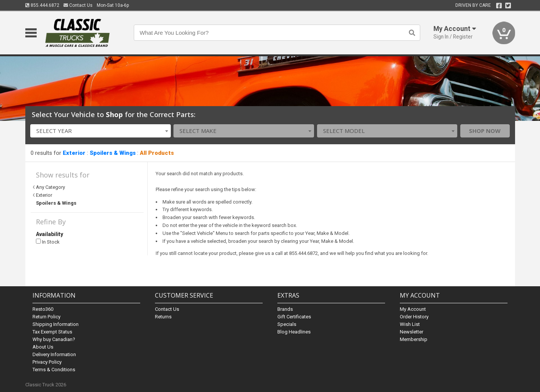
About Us (43, 347)
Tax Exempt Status (52, 332)
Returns (163, 317)
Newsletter (412, 332)
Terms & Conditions (54, 370)
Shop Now (485, 131)
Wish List (410, 324)
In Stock (48, 242)
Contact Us (78, 5)
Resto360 (43, 309)
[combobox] (101, 131)
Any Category (50, 187)
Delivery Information (54, 354)
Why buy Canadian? (54, 339)
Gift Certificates (294, 317)
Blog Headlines (294, 332)
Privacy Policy (47, 362)
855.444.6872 (42, 5)
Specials (287, 324)
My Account (413, 309)
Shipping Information (56, 324)
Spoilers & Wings (113, 153)
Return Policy (46, 317)
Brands (285, 309)
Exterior (74, 153)
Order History (414, 317)
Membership (414, 339)
